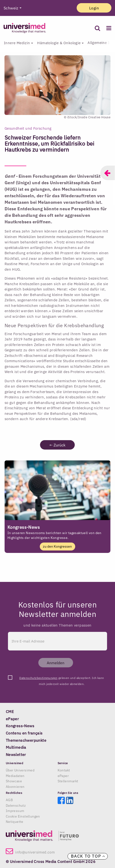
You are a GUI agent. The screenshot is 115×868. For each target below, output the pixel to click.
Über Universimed (20, 770)
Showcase (14, 781)
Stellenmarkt (68, 781)
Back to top (88, 856)
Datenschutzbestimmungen (38, 678)
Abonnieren (15, 787)
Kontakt (64, 770)
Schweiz (11, 8)
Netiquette (15, 822)
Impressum (15, 811)
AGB (9, 800)
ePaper (63, 776)
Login (94, 8)
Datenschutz (16, 805)
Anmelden (56, 663)
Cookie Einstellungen (23, 816)
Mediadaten (15, 776)
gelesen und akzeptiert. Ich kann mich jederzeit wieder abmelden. (62, 678)
